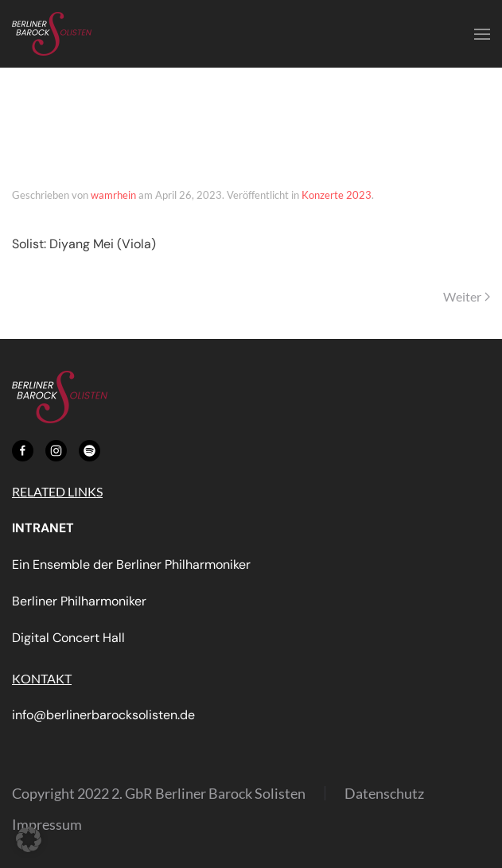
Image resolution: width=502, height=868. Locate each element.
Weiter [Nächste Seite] (467, 296)
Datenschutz (384, 793)
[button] (482, 34)
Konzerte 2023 (337, 195)
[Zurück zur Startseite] (52, 34)
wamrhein (113, 195)
